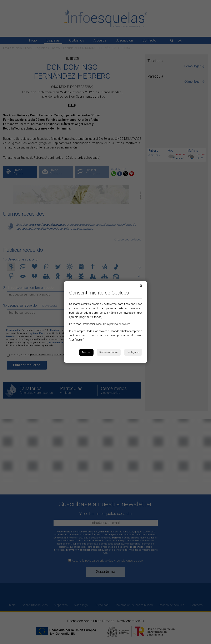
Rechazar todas (109, 352)
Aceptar (86, 352)
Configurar (133, 352)
